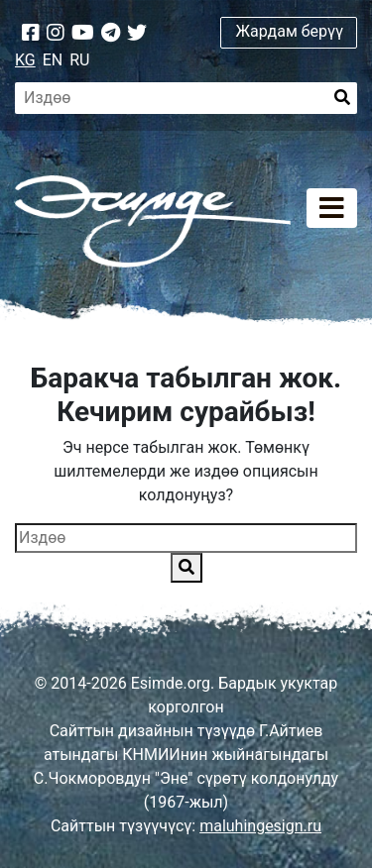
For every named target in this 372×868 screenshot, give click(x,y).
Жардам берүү (289, 31)
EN (53, 60)
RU (79, 60)
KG (25, 60)
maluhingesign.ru (260, 826)
